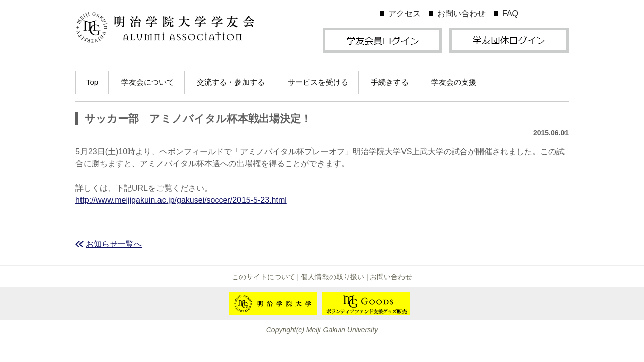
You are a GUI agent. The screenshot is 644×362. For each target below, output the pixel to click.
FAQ (510, 13)
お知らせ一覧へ (114, 244)
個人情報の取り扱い (333, 277)
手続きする (390, 82)
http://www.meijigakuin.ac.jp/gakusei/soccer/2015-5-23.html (181, 200)
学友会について (148, 82)
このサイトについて (264, 277)
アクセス (405, 13)
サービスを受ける (318, 82)
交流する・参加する (231, 82)
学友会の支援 (454, 82)
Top (92, 82)
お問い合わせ (461, 13)
